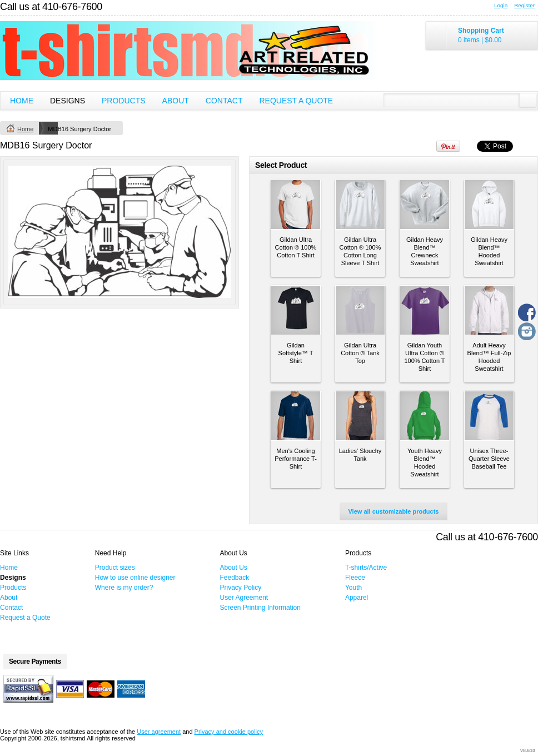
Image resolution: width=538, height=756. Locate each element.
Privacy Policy (241, 588)
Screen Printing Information (260, 608)
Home (22, 101)
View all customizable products (393, 511)
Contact (224, 101)
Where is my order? (124, 588)
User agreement (159, 732)
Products (124, 101)
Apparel (357, 598)
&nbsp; (296, 205)
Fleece (355, 578)
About (176, 101)
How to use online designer (135, 578)
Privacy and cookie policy (229, 732)
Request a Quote (296, 101)
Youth (353, 588)
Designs (68, 101)
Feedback (235, 578)
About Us (234, 568)
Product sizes (115, 568)
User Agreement (244, 598)
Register (524, 5)
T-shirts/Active (366, 568)
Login (501, 5)
